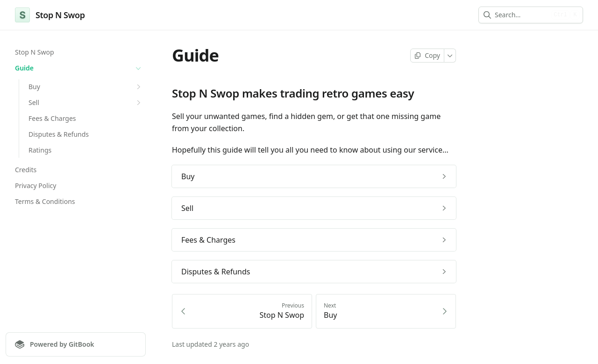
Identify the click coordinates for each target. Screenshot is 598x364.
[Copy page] (427, 56)
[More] (450, 56)
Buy (86, 87)
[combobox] (521, 15)
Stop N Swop (35, 52)
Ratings (40, 150)
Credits (26, 170)
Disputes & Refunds (59, 134)
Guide (79, 68)
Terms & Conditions (45, 201)
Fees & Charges (52, 118)
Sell (86, 103)
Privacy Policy (36, 185)
